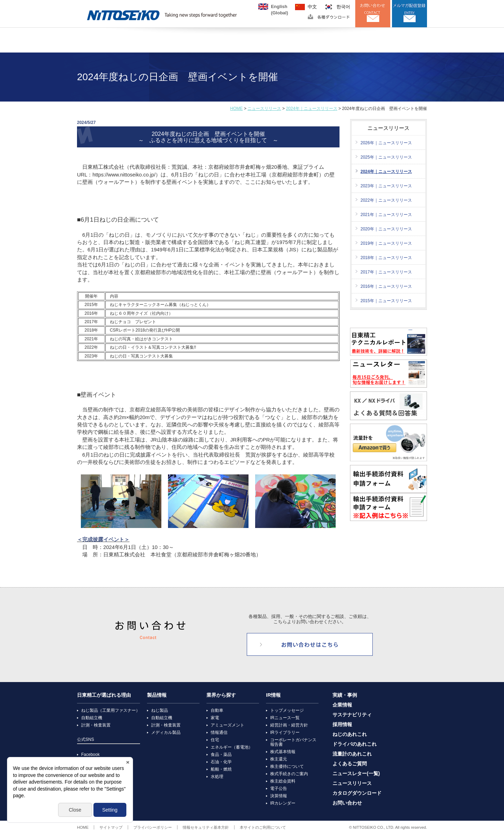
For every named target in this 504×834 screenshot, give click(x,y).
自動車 (217, 710)
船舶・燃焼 (221, 769)
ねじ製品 (160, 710)
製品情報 (157, 695)
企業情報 (342, 705)
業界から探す (221, 695)
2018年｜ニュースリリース (386, 258)
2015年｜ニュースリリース (386, 301)
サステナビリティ (352, 715)
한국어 (343, 7)
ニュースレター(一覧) (356, 774)
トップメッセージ (287, 710)
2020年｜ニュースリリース (386, 229)
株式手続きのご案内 (289, 774)
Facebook (90, 755)
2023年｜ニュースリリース (386, 186)
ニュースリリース (264, 109)
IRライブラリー (285, 732)
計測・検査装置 (96, 725)
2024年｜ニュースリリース (312, 109)
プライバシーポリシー (153, 827)
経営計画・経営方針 (289, 725)
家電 (215, 718)
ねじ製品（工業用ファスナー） (111, 710)
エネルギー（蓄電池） (232, 747)
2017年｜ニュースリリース (386, 272)
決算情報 (279, 796)
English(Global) (279, 7)
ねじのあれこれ (350, 734)
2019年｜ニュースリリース (386, 243)
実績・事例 (345, 695)
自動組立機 (92, 718)
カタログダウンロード (357, 793)
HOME (237, 109)
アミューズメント (227, 725)
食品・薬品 (221, 755)
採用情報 (342, 725)
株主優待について (287, 766)
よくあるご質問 (350, 764)
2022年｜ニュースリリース (386, 200)
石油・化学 (221, 762)
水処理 (217, 777)
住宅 (215, 740)
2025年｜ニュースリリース (386, 157)
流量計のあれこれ (352, 754)
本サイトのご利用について (263, 827)
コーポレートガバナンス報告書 (293, 742)
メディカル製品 (166, 732)
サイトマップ (111, 827)
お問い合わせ (347, 803)
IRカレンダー (283, 803)
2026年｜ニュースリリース (386, 143)
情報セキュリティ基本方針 (206, 827)
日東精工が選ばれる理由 (104, 695)
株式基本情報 (283, 752)
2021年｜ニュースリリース (386, 215)
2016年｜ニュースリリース (386, 286)
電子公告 (279, 788)
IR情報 (273, 695)
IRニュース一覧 (285, 718)
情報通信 (219, 732)
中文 (312, 7)
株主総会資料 (283, 781)
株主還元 (279, 759)
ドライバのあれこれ (355, 744)
